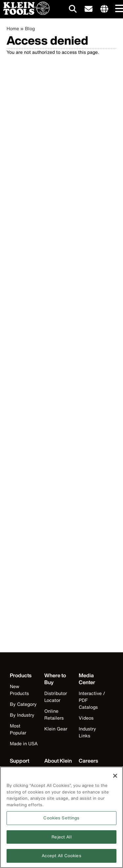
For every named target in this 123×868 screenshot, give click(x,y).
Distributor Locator (56, 697)
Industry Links (87, 732)
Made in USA (24, 743)
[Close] (115, 778)
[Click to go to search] (73, 10)
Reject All (61, 839)
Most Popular (18, 729)
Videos (86, 718)
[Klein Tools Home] (25, 13)
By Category (23, 704)
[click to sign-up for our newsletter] (89, 9)
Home (13, 28)
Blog (30, 28)
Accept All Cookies (61, 858)
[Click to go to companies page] (104, 9)
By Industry (22, 715)
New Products (19, 690)
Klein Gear (56, 729)
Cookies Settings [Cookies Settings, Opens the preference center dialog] (61, 820)
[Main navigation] (118, 9)
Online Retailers (54, 714)
